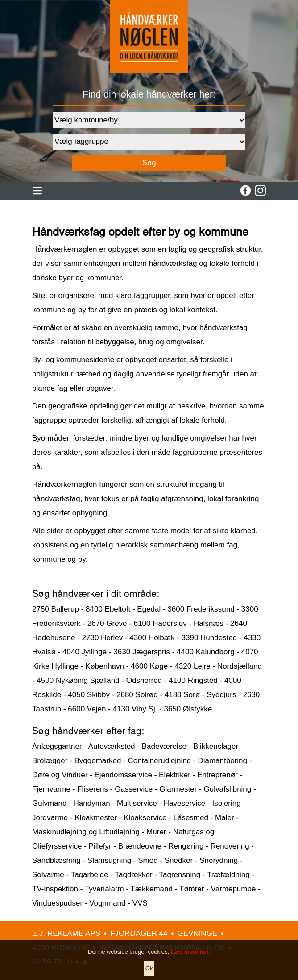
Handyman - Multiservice (115, 803)
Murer (156, 832)
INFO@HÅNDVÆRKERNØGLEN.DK (162, 948)
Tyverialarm (104, 889)
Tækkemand (151, 889)
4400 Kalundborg (206, 652)
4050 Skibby (89, 695)
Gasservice (134, 789)
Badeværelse (164, 746)
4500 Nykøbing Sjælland (78, 680)
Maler (225, 818)
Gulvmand (49, 803)
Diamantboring (222, 761)
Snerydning (219, 860)
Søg (149, 163)
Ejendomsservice (123, 775)
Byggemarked (97, 761)
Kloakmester (95, 818)
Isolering (226, 803)
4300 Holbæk (152, 638)
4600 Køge (149, 666)
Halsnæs (209, 623)
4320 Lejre (192, 666)
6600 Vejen (87, 709)
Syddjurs (221, 695)
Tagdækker (134, 875)
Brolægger (50, 761)
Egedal (149, 609)
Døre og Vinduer (60, 775)
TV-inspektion (55, 889)
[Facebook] (246, 190)
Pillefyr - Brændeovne (125, 846)
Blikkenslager (216, 746)
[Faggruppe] (149, 142)
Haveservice (185, 803)
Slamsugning (109, 860)
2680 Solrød (137, 695)
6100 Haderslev (160, 623)
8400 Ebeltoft (108, 609)
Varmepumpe (234, 889)
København (105, 666)
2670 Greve (107, 623)
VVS (140, 903)
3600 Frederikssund (201, 609)
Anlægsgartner (57, 746)
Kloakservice (145, 818)
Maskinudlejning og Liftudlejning (86, 832)
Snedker (179, 860)
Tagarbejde (90, 875)
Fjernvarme (51, 789)
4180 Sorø (182, 695)
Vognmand (107, 903)
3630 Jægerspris (142, 652)
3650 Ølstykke (188, 709)
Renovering (230, 846)
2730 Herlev (103, 638)
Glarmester (178, 789)
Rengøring (186, 846)
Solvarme (48, 875)
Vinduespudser (57, 903)
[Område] (149, 120)
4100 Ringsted (193, 680)
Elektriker (175, 775)
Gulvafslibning (227, 789)
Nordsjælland (240, 666)
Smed (148, 860)
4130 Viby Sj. (135, 709)
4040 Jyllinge (85, 652)
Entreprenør (217, 775)
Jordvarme (50, 818)
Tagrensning (180, 875)
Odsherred (144, 680)
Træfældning (228, 875)
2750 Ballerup (56, 609)
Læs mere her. (190, 963)
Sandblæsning (56, 860)
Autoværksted (112, 746)
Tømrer (192, 889)
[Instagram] (260, 190)
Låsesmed (191, 818)
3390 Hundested (209, 638)
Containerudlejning (159, 761)
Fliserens (93, 789)
